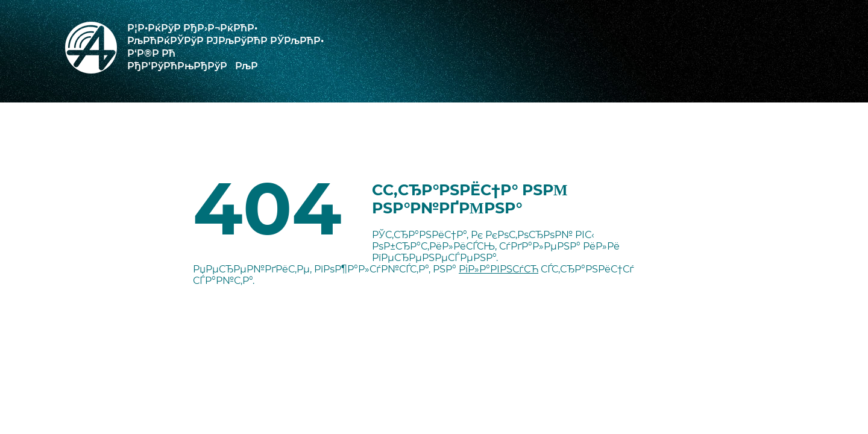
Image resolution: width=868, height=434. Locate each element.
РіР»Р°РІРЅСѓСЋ (498, 269)
